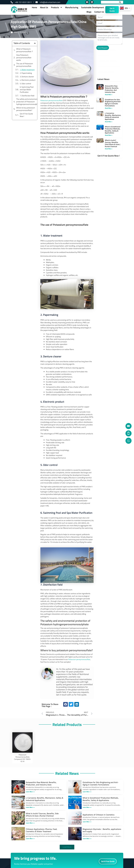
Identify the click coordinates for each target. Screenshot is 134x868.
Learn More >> (31, 792)
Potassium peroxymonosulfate (80, 659)
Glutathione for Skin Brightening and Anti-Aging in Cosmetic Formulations (113, 103)
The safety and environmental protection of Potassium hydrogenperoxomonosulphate (28, 102)
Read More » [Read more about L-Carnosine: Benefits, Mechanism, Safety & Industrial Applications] (109, 122)
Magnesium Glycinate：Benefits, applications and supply (102, 830)
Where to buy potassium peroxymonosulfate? (26, 109)
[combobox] (110, 2)
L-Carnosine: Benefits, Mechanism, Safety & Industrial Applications (113, 116)
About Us (44, 7)
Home (34, 7)
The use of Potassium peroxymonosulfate (25, 65)
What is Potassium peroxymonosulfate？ (25, 50)
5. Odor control (25, 84)
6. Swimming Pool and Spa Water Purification (27, 90)
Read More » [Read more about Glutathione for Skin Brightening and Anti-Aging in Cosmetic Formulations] (109, 108)
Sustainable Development (93, 7)
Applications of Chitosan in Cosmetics (99, 815)
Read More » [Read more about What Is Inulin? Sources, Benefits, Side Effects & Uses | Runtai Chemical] (109, 149)
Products (57, 7)
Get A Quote (112, 10)
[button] (35, 43)
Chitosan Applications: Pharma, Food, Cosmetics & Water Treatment (42, 830)
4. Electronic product (28, 80)
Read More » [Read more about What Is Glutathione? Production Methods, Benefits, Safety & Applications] (109, 135)
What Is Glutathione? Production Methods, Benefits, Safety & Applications (113, 130)
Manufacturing (72, 7)
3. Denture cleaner (27, 77)
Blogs (89, 12)
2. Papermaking (26, 73)
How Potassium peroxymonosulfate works (24, 58)
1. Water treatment (27, 70)
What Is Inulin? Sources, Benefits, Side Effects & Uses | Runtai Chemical (113, 143)
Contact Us (99, 12)
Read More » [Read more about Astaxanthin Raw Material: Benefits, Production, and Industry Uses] (109, 95)
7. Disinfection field (27, 96)
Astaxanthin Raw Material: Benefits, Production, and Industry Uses (112, 89)
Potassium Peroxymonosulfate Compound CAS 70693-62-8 (23, 758)
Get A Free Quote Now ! (26, 115)
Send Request (103, 48)
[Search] (121, 2)
